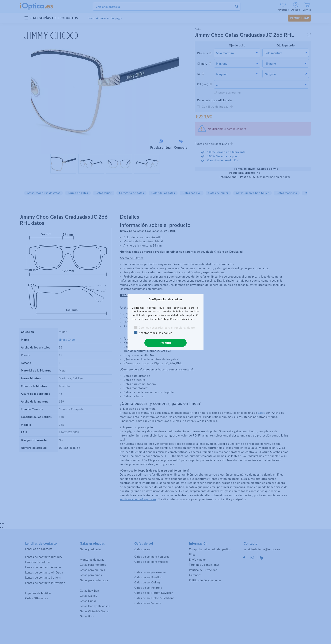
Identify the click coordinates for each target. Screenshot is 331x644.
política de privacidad (181, 319)
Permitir (165, 343)
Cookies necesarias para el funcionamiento (167, 328)
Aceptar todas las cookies (155, 333)
